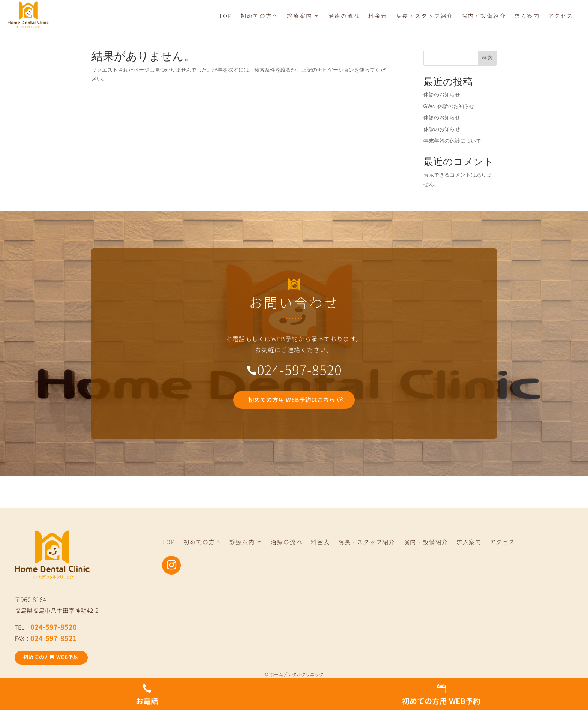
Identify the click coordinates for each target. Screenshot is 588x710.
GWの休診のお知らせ (449, 107)
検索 (487, 59)
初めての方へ (259, 16)
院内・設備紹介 (484, 16)
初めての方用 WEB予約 (54, 660)
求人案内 (527, 16)
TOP (226, 16)
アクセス (560, 16)
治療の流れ (344, 16)
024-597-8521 (54, 640)
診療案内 (300, 16)
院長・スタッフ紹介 (424, 16)
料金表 (378, 16)
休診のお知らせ (442, 96)
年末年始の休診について (452, 142)
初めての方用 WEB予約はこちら (292, 401)
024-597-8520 (54, 629)
